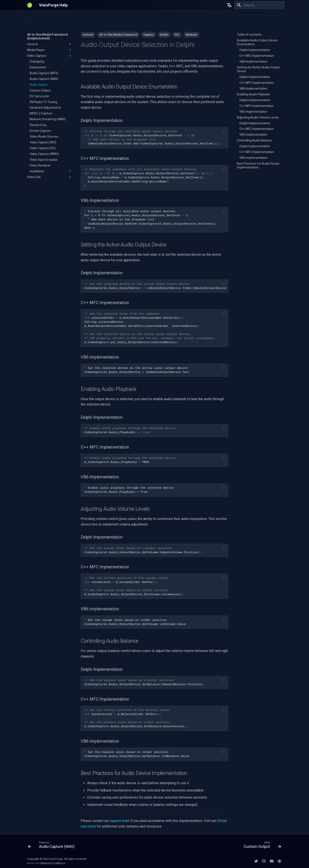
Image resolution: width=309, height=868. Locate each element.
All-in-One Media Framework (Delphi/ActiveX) (129, 16)
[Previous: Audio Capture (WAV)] (52, 846)
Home (31, 16)
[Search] (259, 5)
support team (120, 821)
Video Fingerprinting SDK (76, 16)
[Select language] (229, 5)
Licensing (212, 16)
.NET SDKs (47, 16)
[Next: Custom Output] (261, 846)
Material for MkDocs (53, 863)
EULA (197, 16)
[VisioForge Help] (30, 5)
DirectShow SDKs (176, 16)
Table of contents (249, 35)
